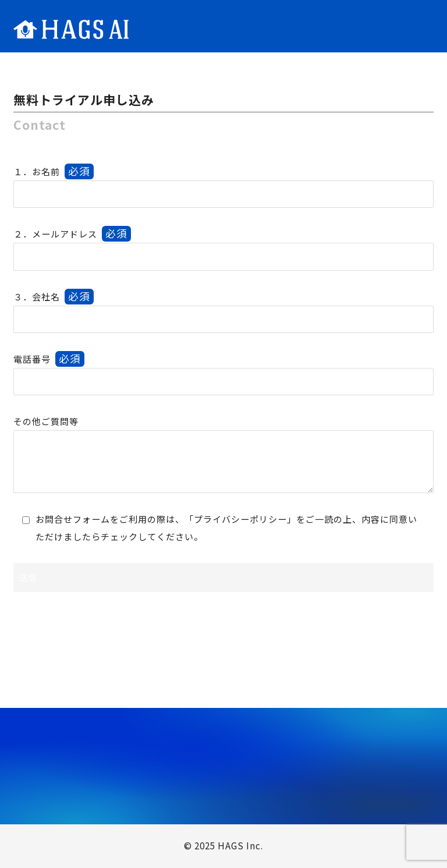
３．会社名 (54, 297)
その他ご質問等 (46, 421)
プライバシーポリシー (240, 519)
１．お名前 (54, 171)
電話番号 (49, 359)
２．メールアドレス (72, 234)
